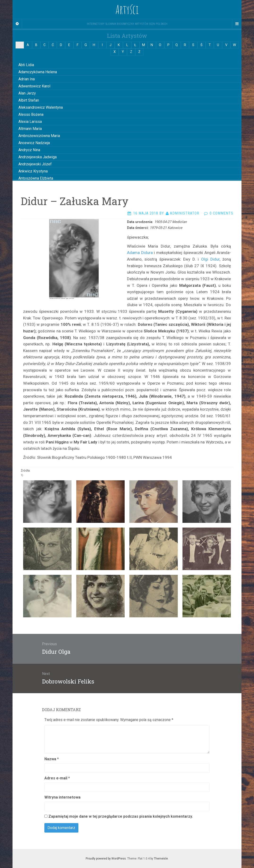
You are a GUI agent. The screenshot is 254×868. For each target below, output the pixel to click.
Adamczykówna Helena (38, 72)
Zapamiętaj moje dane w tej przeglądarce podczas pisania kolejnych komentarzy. (121, 816)
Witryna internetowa (62, 797)
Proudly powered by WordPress (106, 859)
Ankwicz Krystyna (33, 171)
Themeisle (161, 859)
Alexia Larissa (30, 122)
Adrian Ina (27, 79)
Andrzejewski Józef (35, 164)
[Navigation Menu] (237, 24)
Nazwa (52, 759)
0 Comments (221, 213)
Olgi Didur (209, 259)
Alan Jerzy (27, 93)
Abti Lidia (26, 65)
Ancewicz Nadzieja (34, 143)
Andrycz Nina (29, 150)
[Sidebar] (17, 24)
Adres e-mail (57, 778)
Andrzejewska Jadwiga (38, 157)
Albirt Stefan (29, 100)
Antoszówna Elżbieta (36, 178)
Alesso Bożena (31, 114)
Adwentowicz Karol (34, 86)
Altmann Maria (30, 129)
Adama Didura (140, 253)
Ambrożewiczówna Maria (39, 136)
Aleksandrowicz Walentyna (41, 107)
